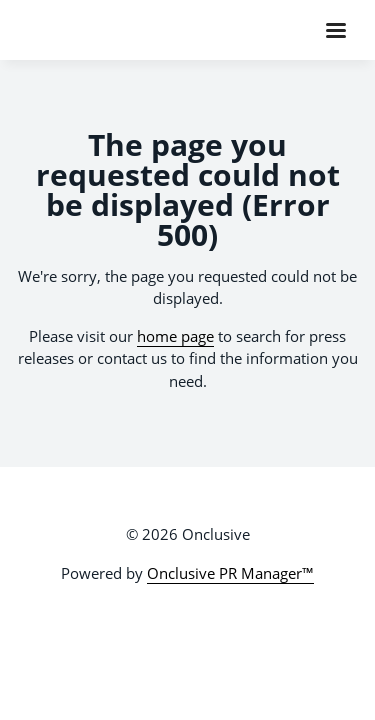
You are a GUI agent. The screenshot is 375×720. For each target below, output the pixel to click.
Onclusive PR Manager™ (230, 573)
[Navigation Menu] (336, 30)
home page (175, 336)
